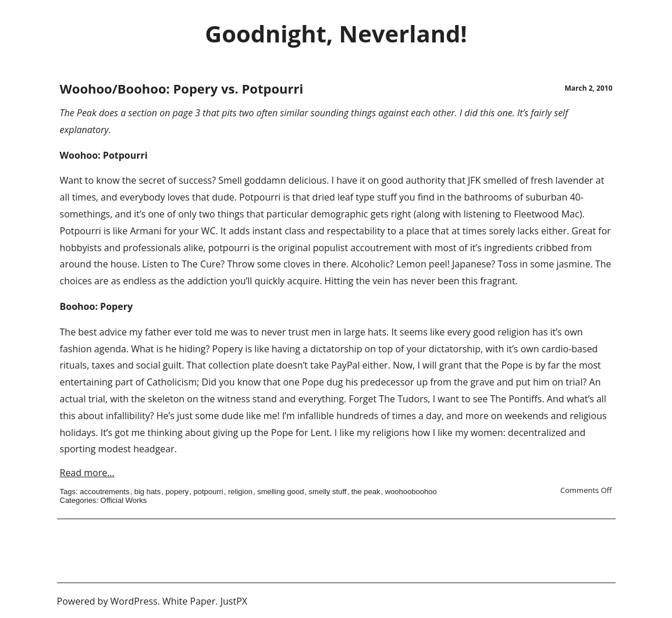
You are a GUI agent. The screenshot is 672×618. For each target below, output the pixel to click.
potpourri (208, 492)
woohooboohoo (411, 492)
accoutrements (104, 492)
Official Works (124, 500)
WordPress (134, 601)
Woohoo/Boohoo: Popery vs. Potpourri (182, 88)
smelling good (280, 492)
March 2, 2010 (588, 88)
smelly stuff (328, 492)
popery (177, 492)
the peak (366, 492)
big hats (148, 492)
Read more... (87, 473)
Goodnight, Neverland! (336, 33)
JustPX (234, 601)
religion (240, 492)
